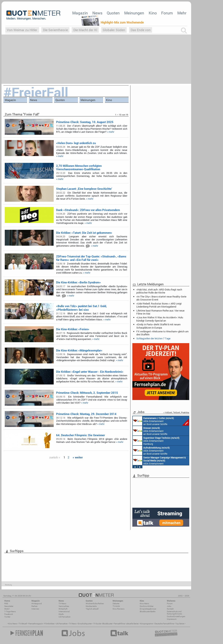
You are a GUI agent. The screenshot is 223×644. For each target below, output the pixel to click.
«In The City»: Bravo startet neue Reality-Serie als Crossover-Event (161, 298)
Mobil (7, 609)
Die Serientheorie (55, 30)
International (64, 611)
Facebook (9, 614)
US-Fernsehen (65, 617)
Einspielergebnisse (148, 609)
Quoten (113, 13)
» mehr (111, 132)
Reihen (35, 606)
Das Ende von (141, 30)
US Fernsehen (62, 624)
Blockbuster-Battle (148, 611)
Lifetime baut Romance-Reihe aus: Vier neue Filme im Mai (160, 312)
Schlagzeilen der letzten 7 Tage (153, 338)
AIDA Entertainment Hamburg (156, 441)
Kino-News (144, 604)
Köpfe (61, 614)
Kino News (13, 624)
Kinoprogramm (147, 624)
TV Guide (97, 624)
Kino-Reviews (119, 609)
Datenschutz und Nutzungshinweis (174, 613)
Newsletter (9, 606)
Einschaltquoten (85, 624)
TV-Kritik (116, 606)
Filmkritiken (49, 624)
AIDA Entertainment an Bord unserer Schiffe (161, 421)
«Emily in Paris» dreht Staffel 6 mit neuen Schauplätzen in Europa (158, 326)
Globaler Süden (114, 30)
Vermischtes (64, 606)
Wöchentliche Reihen (95, 604)
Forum (167, 13)
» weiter (78, 457)
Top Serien (180, 624)
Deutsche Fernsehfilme (164, 624)
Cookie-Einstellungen (176, 616)
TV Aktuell (23, 624)
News (97, 13)
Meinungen (134, 13)
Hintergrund (37, 604)
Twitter (7, 617)
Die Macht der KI (85, 30)
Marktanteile (91, 606)
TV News (73, 624)
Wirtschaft (63, 609)
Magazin (80, 13)
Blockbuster (107, 624)
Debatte (116, 604)
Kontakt (170, 609)
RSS (6, 604)
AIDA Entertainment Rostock (159, 460)
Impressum (172, 619)
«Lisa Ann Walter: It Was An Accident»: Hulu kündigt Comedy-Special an (160, 319)
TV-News (62, 604)
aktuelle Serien (133, 624)
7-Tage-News (10, 611)
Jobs (169, 606)
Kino (153, 13)
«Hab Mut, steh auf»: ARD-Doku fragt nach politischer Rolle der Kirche (159, 291)
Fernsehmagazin (36, 624)
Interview (35, 609)
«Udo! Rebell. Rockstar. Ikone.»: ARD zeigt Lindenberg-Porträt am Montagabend (159, 305)
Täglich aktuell (92, 609)
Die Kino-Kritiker (147, 606)
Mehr (182, 13)
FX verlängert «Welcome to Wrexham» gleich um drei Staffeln (162, 333)
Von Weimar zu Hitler (22, 30)
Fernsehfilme (119, 624)
